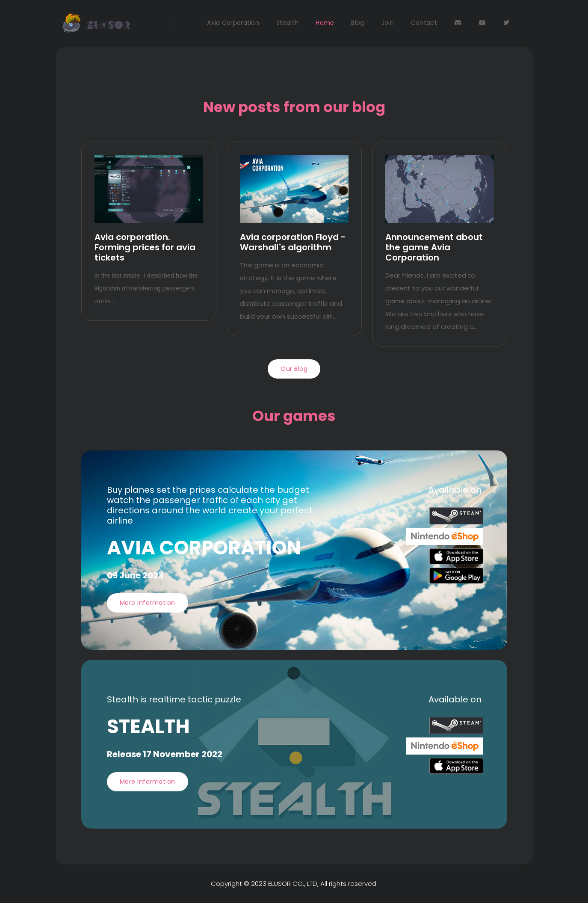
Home (325, 23)
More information (148, 603)
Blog (358, 23)
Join (388, 23)
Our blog (294, 369)
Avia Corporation (233, 23)
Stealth (287, 23)
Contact (424, 23)
